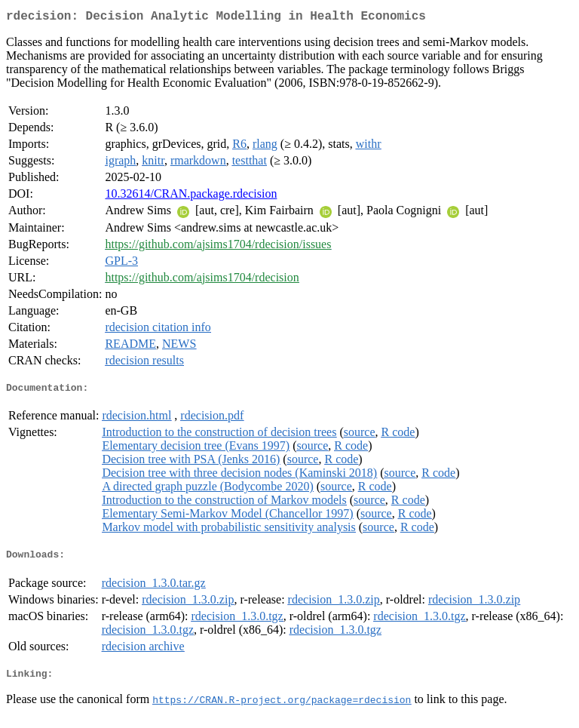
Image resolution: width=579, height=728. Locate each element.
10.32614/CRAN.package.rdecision (191, 197)
